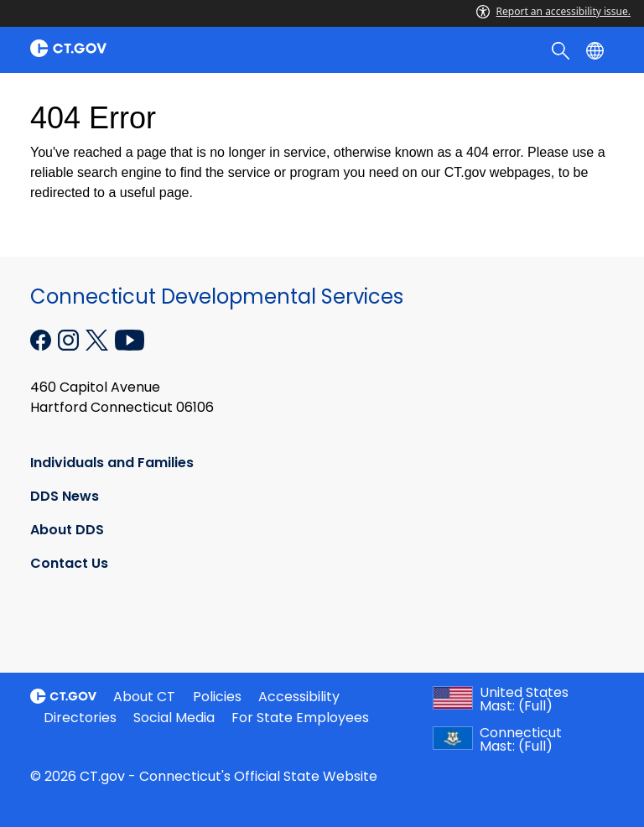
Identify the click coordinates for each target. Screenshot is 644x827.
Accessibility (299, 697)
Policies (217, 697)
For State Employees (300, 718)
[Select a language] (597, 49)
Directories (80, 718)
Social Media (174, 718)
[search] (562, 49)
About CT (144, 697)
